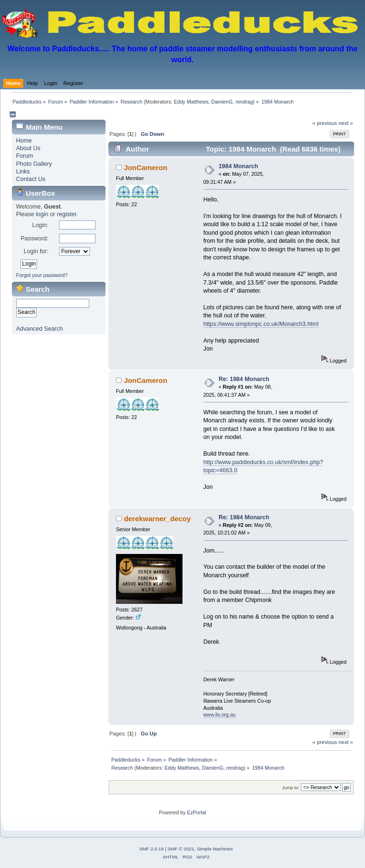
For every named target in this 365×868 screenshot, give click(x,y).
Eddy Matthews (191, 102)
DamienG (222, 102)
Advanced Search (39, 329)
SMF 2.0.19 (152, 849)
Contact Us (31, 179)
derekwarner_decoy (158, 519)
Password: (34, 238)
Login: (40, 225)
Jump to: (291, 787)
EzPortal (196, 812)
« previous (325, 123)
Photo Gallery (34, 164)
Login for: (36, 251)
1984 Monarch (238, 166)
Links (23, 172)
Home (24, 141)
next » (346, 123)
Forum (25, 156)
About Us (28, 148)
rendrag (244, 102)
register (67, 214)
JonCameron (146, 167)
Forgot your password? (42, 275)
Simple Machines (215, 849)
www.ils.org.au (220, 715)
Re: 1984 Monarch (244, 379)
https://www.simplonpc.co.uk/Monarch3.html (261, 324)
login (42, 214)
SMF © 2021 (181, 849)
